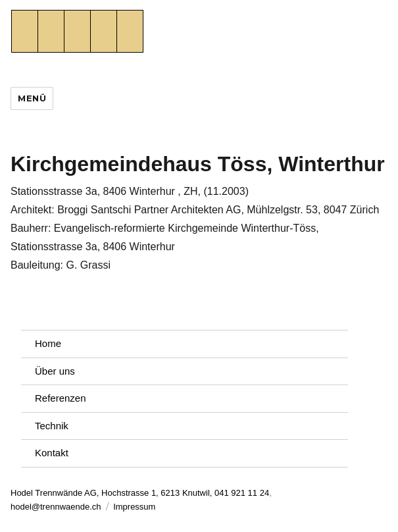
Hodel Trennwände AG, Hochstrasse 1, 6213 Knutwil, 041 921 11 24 (140, 493)
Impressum (134, 507)
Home (48, 343)
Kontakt (52, 453)
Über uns (55, 371)
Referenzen (61, 398)
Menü (32, 98)
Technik (52, 426)
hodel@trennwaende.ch (56, 507)
